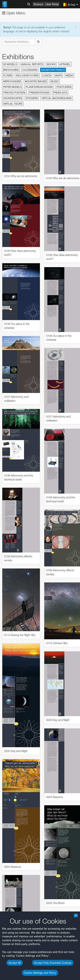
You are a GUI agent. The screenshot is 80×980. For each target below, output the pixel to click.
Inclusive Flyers (27, 75)
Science (38, 4)
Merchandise (12, 81)
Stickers (32, 98)
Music (55, 81)
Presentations (39, 93)
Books (51, 64)
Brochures (11, 70)
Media (69, 75)
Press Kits (60, 93)
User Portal (52, 4)
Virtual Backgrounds (57, 98)
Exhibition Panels (53, 70)
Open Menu (14, 13)
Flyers (8, 75)
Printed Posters (14, 93)
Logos (47, 75)
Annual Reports (32, 64)
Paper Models (12, 87)
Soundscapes (13, 98)
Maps (58, 75)
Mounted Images (36, 81)
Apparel (65, 64)
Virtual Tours (13, 104)
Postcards (64, 87)
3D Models (10, 64)
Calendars (30, 70)
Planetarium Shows (39, 87)
